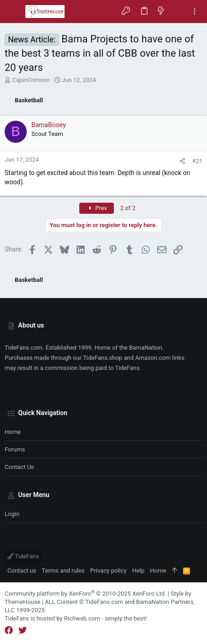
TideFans (23, 556)
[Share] (182, 161)
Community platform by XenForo (85, 594)
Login (12, 514)
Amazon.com (153, 358)
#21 (197, 161)
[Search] (178, 11)
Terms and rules (63, 571)
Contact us (19, 467)
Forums (15, 449)
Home (13, 432)
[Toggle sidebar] (195, 12)
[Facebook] (9, 630)
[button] (14, 12)
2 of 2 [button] (128, 208)
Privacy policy (108, 571)
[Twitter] (23, 630)
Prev (97, 208)
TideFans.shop (103, 358)
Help (139, 571)
